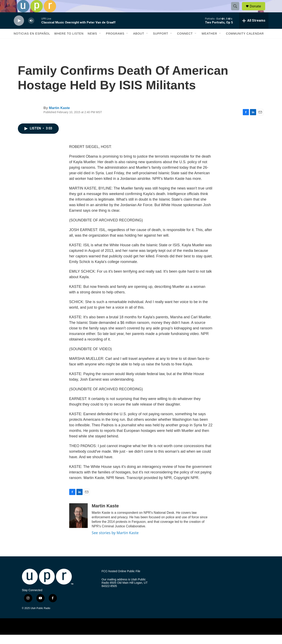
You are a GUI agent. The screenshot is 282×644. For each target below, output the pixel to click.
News (92, 43)
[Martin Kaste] (78, 525)
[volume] (31, 30)
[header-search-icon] (237, 11)
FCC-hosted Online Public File (121, 581)
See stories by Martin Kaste (115, 542)
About (139, 43)
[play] (19, 30)
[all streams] (254, 30)
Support (161, 43)
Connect (185, 43)
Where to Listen (69, 43)
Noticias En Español (32, 43)
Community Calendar (245, 43)
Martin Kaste (59, 117)
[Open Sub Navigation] (100, 43)
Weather (209, 43)
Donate (258, 11)
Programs (115, 43)
